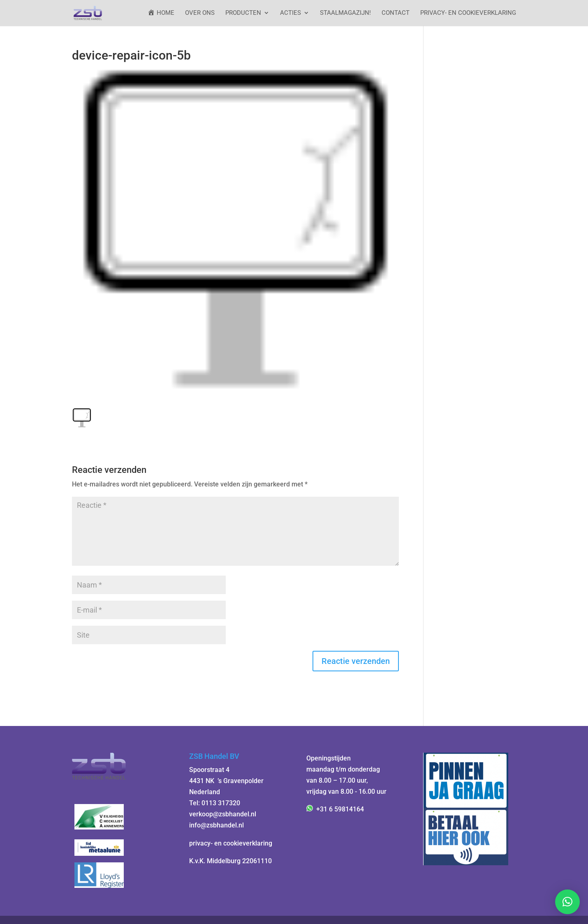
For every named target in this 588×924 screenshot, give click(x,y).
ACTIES (291, 13)
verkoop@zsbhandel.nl (223, 814)
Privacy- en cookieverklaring (468, 13)
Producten (243, 13)
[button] (567, 902)
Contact (396, 13)
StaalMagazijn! (345, 13)
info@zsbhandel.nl (216, 825)
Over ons (200, 13)
